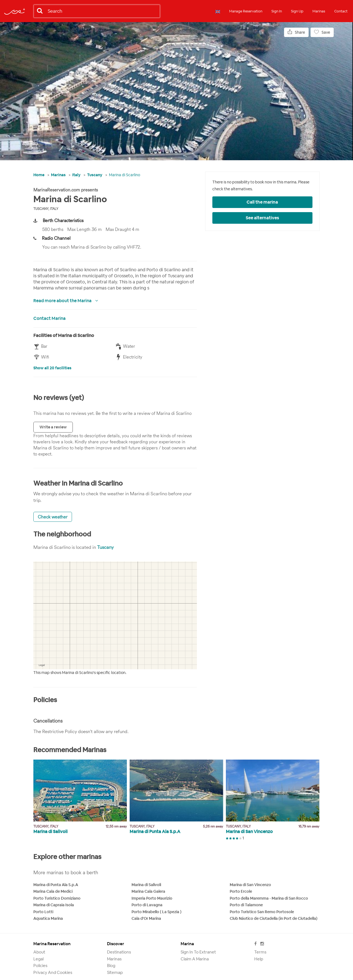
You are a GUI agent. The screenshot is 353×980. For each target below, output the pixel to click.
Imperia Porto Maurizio (152, 898)
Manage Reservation (246, 11)
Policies (40, 965)
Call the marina (262, 202)
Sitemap (115, 972)
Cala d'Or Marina (146, 918)
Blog (111, 965)
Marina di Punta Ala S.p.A (56, 885)
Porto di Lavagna (147, 905)
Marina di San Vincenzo (250, 885)
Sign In (277, 11)
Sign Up (297, 11)
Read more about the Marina (63, 301)
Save (322, 32)
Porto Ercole (241, 891)
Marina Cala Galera (148, 891)
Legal (38, 959)
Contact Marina (50, 318)
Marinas (319, 11)
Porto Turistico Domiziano (57, 898)
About (39, 952)
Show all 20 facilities (52, 368)
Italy (76, 175)
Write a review (53, 427)
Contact (341, 11)
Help (259, 959)
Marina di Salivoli (146, 885)
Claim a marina (195, 959)
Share (296, 32)
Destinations (119, 952)
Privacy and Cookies (53, 972)
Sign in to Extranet (198, 952)
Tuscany (95, 175)
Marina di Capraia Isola (54, 905)
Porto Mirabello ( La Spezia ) (157, 912)
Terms (260, 952)
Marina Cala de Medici (53, 891)
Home (39, 175)
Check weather (53, 517)
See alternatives (262, 218)
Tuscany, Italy (46, 209)
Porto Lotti (43, 912)
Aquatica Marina (48, 918)
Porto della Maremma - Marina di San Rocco (269, 898)
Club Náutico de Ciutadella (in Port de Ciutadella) (274, 918)
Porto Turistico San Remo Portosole (262, 912)
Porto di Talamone (246, 905)
